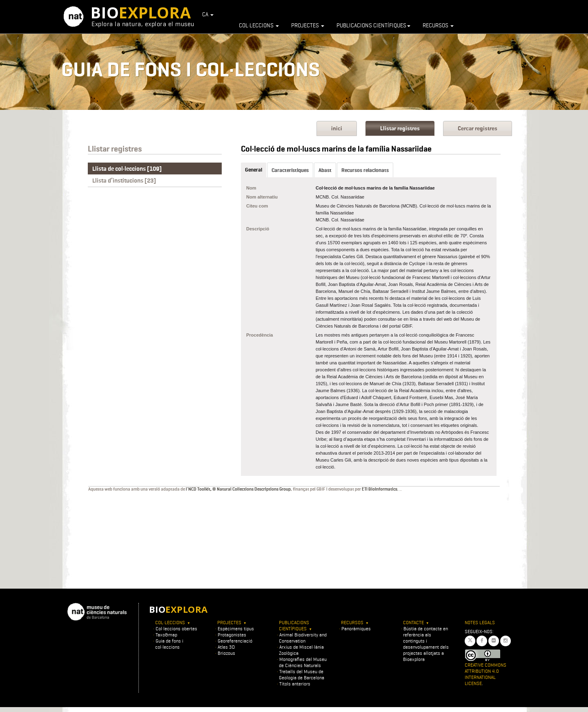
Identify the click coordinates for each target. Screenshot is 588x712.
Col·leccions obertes (176, 628)
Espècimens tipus (236, 628)
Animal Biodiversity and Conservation (303, 638)
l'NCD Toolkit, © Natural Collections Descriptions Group (238, 489)
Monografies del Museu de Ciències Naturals (303, 662)
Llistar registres (400, 128)
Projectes (308, 25)
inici (337, 128)
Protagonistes (232, 635)
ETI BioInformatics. (380, 489)
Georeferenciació (235, 641)
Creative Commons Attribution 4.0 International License (486, 674)
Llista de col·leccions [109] (127, 169)
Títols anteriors (295, 684)
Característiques (290, 170)
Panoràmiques (356, 628)
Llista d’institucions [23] (124, 181)
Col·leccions (259, 25)
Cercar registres (478, 128)
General (254, 170)
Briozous (226, 653)
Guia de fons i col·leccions (169, 644)
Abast (325, 170)
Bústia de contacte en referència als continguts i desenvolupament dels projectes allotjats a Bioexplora (426, 644)
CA (208, 14)
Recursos (438, 25)
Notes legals (480, 622)
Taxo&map (166, 635)
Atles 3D (226, 647)
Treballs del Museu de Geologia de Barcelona (302, 674)
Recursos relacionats (365, 170)
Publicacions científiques (373, 25)
